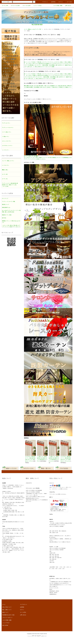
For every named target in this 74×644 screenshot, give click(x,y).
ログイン (60, 2)
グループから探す (26, 6)
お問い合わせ (67, 6)
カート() (68, 2)
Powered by (37, 636)
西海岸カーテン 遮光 (7, 215)
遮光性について (6, 204)
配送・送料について (7, 610)
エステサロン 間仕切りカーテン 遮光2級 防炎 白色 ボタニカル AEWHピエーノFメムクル (66, 451)
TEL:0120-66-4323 (37, 25)
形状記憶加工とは (6, 207)
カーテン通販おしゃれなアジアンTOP (33, 29)
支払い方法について (7, 607)
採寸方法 (4, 218)
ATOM (7, 625)
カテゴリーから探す (14, 6)
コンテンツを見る (37, 6)
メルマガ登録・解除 (57, 6)
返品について (5, 612)
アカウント (44, 2)
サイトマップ (5, 199)
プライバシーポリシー (7, 618)
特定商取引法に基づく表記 (8, 615)
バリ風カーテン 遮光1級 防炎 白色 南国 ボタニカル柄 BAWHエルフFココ (42, 451)
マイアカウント (24, 604)
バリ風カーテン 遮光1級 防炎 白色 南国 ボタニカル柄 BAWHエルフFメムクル (54, 451)
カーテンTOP (5, 6)
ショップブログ (6, 623)
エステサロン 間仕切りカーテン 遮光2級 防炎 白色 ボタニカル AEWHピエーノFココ (30, 451)
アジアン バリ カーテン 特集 (9, 201)
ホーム (4, 604)
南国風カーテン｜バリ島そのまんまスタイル (11, 222)
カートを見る (23, 612)
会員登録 (52, 2)
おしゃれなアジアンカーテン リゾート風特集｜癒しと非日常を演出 (11, 211)
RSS (3, 625)
